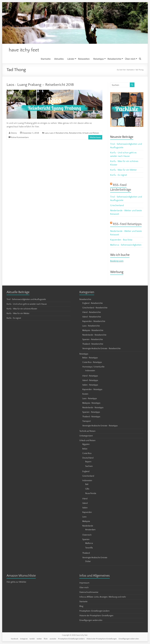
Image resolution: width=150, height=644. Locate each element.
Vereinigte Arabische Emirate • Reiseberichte (101, 349)
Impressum (84, 583)
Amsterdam (90, 530)
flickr (46, 639)
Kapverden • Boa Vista (121, 240)
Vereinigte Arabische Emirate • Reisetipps (100, 426)
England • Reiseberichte (93, 304)
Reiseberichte (114, 59)
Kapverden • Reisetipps (92, 390)
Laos (47, 133)
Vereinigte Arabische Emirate (95, 558)
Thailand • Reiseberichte (93, 344)
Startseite (46, 59)
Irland (85, 499)
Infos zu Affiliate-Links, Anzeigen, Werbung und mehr (103, 597)
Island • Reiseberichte (92, 317)
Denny (14, 133)
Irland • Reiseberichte (92, 313)
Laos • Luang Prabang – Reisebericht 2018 (40, 85)
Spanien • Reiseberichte (93, 340)
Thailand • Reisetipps (91, 417)
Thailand (86, 553)
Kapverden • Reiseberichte (94, 322)
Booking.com (117, 261)
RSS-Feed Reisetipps (127, 224)
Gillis (87, 489)
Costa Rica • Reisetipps (92, 363)
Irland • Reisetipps (90, 376)
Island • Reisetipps (90, 381)
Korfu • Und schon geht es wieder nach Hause (27, 304)
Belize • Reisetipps (90, 358)
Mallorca (89, 544)
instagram (24, 639)
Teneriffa (89, 548)
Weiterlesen (95, 137)
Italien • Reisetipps (90, 385)
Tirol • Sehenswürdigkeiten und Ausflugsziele (26, 300)
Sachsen (89, 467)
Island (85, 504)
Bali (87, 485)
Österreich (87, 535)
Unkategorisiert (86, 436)
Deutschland (88, 458)
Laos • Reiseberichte (59, 133)
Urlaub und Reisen (91, 133)
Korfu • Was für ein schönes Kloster (22, 309)
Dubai (88, 562)
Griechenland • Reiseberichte (95, 308)
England (86, 472)
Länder (71, 59)
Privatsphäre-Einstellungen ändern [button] (94, 611)
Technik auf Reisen (87, 431)
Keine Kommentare (20, 137)
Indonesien (90, 371)
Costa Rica (87, 454)
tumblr (32, 639)
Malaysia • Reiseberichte (93, 331)
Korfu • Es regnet (119, 175)
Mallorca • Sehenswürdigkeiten (126, 245)
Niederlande (88, 526)
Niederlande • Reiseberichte (94, 335)
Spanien (86, 540)
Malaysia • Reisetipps (91, 403)
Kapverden (87, 513)
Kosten (85, 394)
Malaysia (86, 522)
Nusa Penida (91, 494)
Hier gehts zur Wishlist (16, 582)
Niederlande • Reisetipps (93, 408)
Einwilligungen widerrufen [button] (91, 621)
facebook (15, 639)
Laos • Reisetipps (90, 399)
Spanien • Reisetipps (91, 412)
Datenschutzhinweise (89, 593)
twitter (39, 639)
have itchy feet (26, 50)
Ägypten (86, 445)
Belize (85, 449)
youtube (53, 639)
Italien (85, 508)
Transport (86, 421)
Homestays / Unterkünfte (93, 367)
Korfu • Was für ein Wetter (123, 170)
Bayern (88, 462)
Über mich (130, 59)
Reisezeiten (84, 59)
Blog (81, 607)
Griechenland (117, 206)
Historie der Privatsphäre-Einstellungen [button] (96, 616)
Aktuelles (59, 59)
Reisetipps (99, 59)
